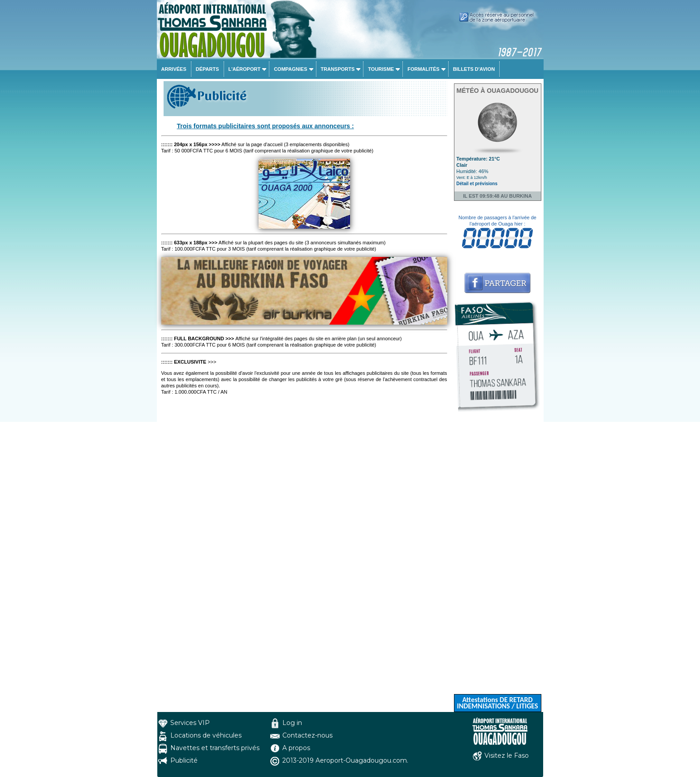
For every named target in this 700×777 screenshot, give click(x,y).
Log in (292, 723)
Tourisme (381, 69)
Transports (338, 69)
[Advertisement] (498, 560)
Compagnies (290, 69)
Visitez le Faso (507, 755)
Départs (207, 69)
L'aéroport (245, 69)
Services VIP (190, 723)
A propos (296, 748)
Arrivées (174, 69)
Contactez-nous (307, 735)
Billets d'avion (474, 69)
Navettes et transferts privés (215, 748)
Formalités (423, 69)
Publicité (184, 760)
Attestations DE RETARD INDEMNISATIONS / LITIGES (497, 703)
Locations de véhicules (206, 735)
